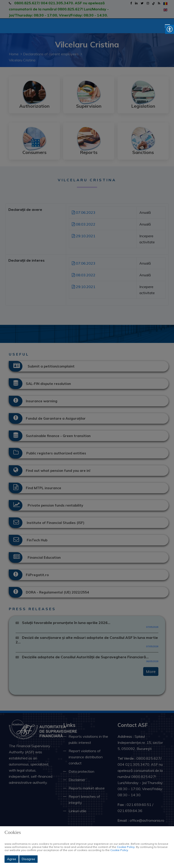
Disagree (28, 859)
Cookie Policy (126, 847)
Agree (12, 859)
